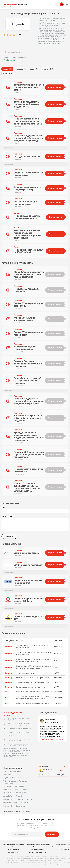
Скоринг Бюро (9, 799)
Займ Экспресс (20, 793)
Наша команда (14, 850)
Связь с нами (38, 847)
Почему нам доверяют (38, 852)
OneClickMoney (21, 786)
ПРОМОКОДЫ (14, 4)
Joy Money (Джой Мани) (12, 778)
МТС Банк (7, 793)
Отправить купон (38, 850)
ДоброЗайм (8, 796)
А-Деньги (25, 803)
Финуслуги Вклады (10, 803)
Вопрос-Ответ (14, 852)
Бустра (29, 799)
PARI (17, 790)
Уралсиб (19, 796)
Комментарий (7, 517)
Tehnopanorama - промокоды (12, 812)
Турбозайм (7, 786)
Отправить (9, 536)
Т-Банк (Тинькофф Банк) (12, 771)
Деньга (20, 799)
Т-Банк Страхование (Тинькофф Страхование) (15, 782)
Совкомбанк (21, 806)
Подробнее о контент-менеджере (52, 739)
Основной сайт (8, 7)
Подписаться (52, 834)
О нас (14, 847)
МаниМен (7, 775)
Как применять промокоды (14, 844)
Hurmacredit (8, 806)
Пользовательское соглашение (38, 844)
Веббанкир (7, 790)
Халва (25, 790)
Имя (3, 508)
